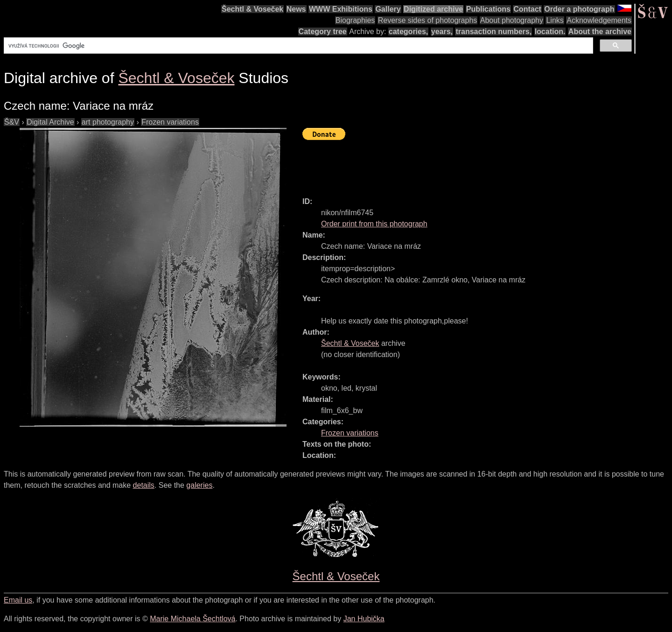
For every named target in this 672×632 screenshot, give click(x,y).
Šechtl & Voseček (252, 9)
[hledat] (297, 46)
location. (550, 32)
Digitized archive (433, 9)
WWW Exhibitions (341, 9)
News (296, 9)
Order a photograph (579, 9)
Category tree (323, 32)
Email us (18, 600)
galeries (199, 485)
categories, (408, 32)
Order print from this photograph (374, 224)
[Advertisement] (472, 164)
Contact (527, 9)
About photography (512, 20)
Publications (488, 9)
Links (555, 20)
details (144, 485)
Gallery (388, 9)
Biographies (355, 20)
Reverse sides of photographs (428, 20)
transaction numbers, (493, 32)
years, (442, 32)
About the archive (600, 32)
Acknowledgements (599, 20)
